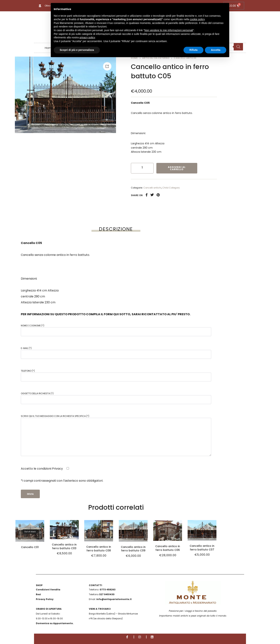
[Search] (238, 47)
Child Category (171, 188)
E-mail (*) (116, 353)
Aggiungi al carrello (177, 168)
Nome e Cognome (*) (116, 330)
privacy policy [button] (87, 37)
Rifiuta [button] (194, 50)
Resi (38, 594)
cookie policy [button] (197, 19)
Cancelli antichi (152, 188)
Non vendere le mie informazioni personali (169, 30)
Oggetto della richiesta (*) (116, 398)
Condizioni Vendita (48, 590)
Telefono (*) (116, 375)
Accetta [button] (216, 50)
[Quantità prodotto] (142, 167)
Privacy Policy (45, 599)
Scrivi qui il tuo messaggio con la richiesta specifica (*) (116, 435)
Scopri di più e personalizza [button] (77, 50)
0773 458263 (108, 590)
